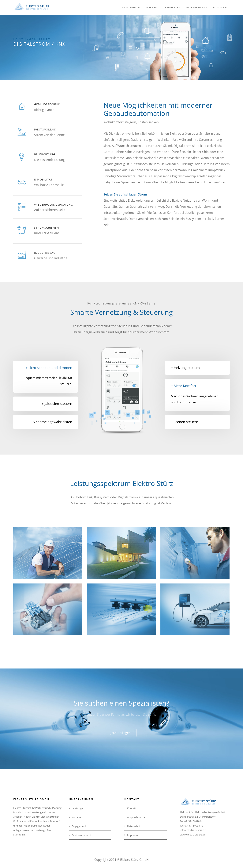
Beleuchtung (45, 154)
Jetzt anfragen (121, 733)
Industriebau (45, 253)
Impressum (132, 835)
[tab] (46, 404)
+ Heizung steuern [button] (185, 368)
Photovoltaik (45, 129)
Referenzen (173, 8)
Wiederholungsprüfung (54, 205)
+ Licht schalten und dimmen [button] (49, 368)
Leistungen (130, 8)
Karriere (151, 8)
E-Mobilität (43, 179)
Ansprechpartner (135, 817)
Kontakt (219, 8)
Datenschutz (133, 826)
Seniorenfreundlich (81, 835)
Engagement (77, 826)
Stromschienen (47, 228)
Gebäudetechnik (47, 104)
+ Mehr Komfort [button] (183, 386)
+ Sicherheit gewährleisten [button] (51, 422)
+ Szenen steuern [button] (185, 422)
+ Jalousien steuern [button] (57, 404)
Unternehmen (195, 8)
